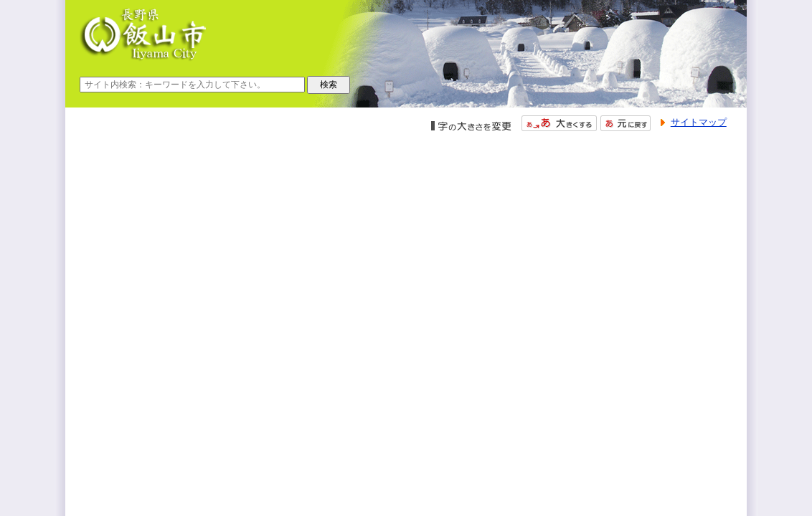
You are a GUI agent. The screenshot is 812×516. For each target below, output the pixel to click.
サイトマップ (699, 122)
